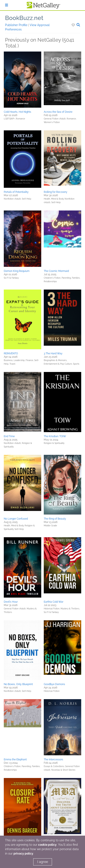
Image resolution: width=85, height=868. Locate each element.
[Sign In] (7, 5)
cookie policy (47, 845)
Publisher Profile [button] (17, 25)
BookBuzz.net (24, 18)
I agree (43, 862)
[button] (74, 25)
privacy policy (23, 853)
